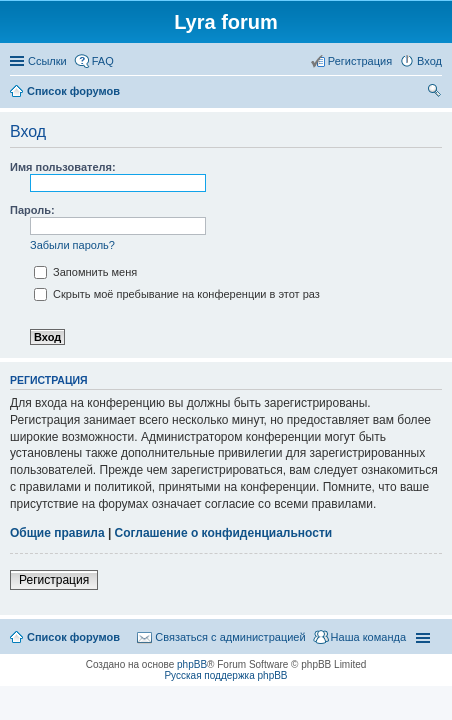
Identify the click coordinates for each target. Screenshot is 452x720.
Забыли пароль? (72, 245)
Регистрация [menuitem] (360, 61)
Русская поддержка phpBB (225, 675)
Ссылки (47, 61)
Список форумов (73, 637)
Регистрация (54, 580)
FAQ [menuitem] (103, 61)
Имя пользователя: (63, 167)
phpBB (192, 664)
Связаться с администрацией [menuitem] (230, 637)
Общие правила (57, 533)
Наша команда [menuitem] (368, 637)
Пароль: (32, 210)
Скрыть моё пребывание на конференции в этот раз (177, 294)
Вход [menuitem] (429, 61)
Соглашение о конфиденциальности (224, 533)
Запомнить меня (85, 272)
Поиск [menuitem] (436, 93)
